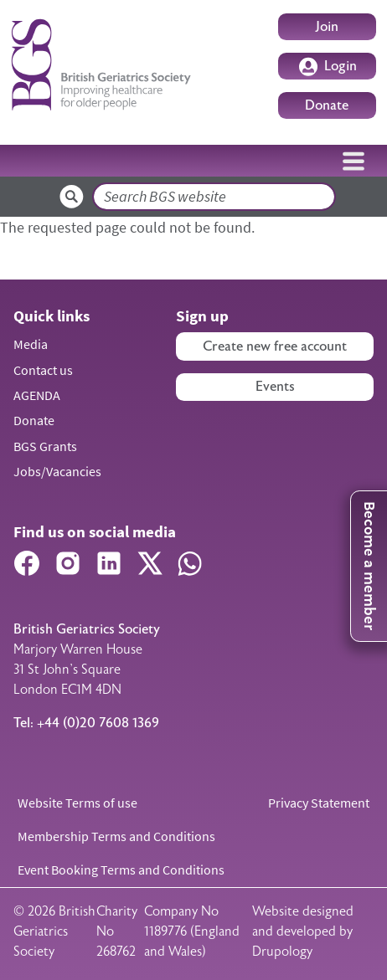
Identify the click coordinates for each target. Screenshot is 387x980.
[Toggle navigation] (353, 161)
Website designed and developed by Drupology (303, 931)
